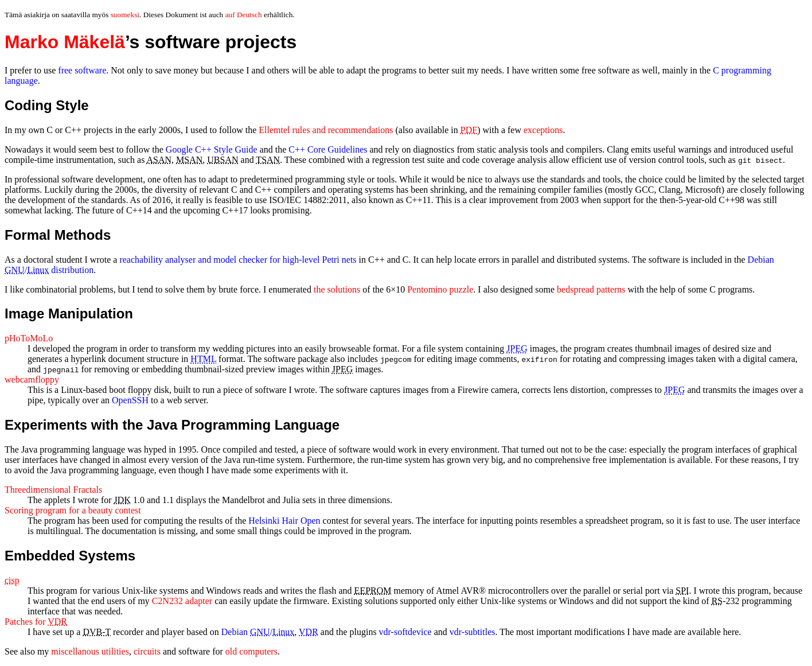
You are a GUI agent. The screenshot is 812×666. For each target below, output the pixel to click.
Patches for (36, 622)
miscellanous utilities (90, 651)
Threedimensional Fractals (53, 490)
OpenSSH (130, 400)
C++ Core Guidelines (328, 149)
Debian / (258, 632)
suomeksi (125, 15)
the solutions (337, 289)
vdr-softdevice (405, 632)
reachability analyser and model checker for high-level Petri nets (238, 260)
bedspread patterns (591, 289)
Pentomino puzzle (440, 289)
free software (82, 70)
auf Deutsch (244, 15)
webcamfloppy (32, 379)
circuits (147, 651)
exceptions (543, 130)
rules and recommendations (326, 130)
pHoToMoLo (29, 338)
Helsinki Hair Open (284, 521)
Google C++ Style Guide (212, 149)
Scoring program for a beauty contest (73, 510)
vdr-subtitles (473, 632)
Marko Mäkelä (65, 42)
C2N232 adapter (182, 601)
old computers (251, 651)
